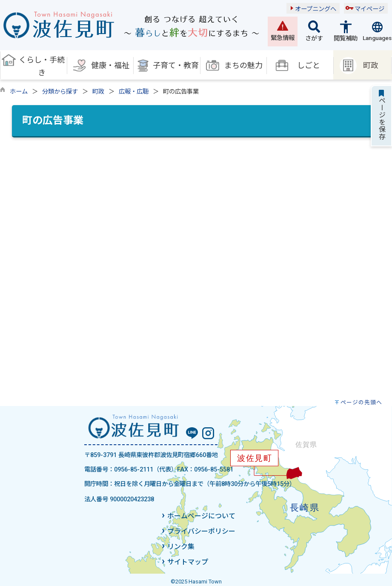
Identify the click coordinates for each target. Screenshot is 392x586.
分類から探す (60, 92)
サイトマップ (188, 562)
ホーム (19, 92)
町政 (98, 92)
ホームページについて (201, 516)
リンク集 (181, 547)
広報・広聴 (134, 92)
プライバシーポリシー (201, 531)
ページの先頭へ (361, 402)
